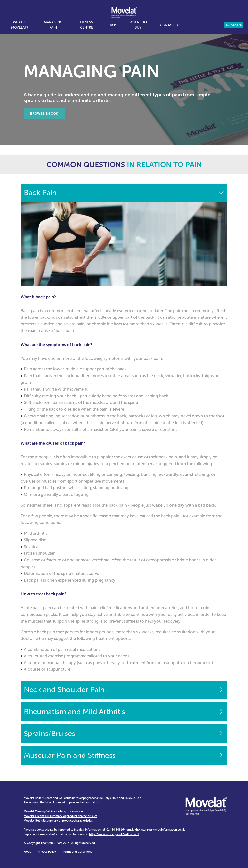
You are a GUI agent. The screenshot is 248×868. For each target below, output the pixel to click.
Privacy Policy (47, 852)
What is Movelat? (20, 25)
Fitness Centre (87, 25)
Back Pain (40, 193)
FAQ (112, 25)
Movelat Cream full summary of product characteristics (60, 816)
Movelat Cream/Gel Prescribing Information (53, 811)
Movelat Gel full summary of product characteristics (58, 821)
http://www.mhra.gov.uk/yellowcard (114, 834)
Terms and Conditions (77, 852)
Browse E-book (44, 113)
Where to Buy (138, 25)
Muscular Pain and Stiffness (70, 755)
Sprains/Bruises (50, 734)
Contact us (171, 25)
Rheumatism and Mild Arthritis (74, 712)
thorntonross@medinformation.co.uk (160, 830)
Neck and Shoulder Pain (64, 690)
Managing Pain (53, 25)
